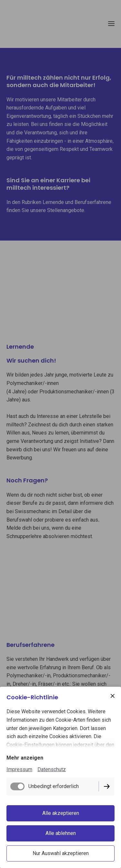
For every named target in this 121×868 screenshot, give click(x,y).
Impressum (19, 769)
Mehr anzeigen (25, 758)
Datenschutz (52, 769)
